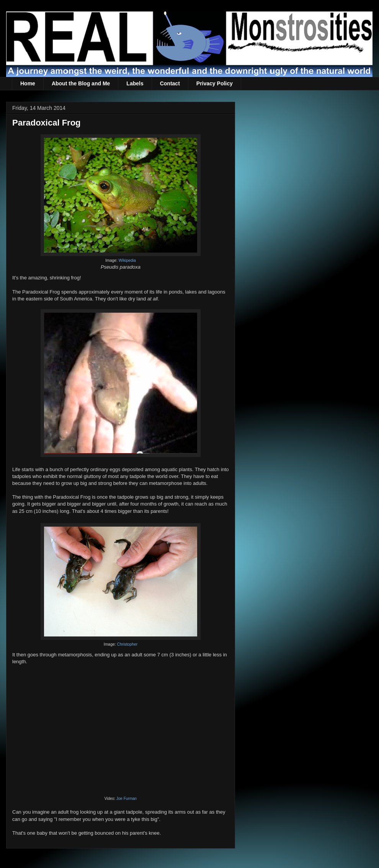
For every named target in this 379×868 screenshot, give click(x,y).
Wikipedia (127, 260)
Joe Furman (127, 799)
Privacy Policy (215, 83)
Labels (135, 83)
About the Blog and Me (81, 83)
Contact (170, 83)
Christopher (127, 644)
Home (28, 83)
